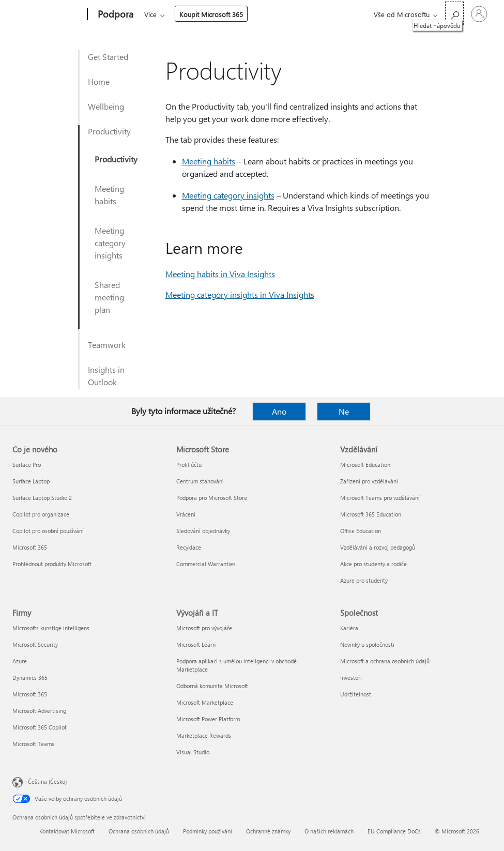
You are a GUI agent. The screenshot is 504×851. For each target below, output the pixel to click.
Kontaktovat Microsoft (67, 831)
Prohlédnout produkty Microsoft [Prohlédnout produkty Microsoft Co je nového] (52, 564)
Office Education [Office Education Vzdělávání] (361, 531)
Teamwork (107, 345)
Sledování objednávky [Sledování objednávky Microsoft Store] (203, 531)
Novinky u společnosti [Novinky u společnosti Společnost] (367, 644)
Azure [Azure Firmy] (20, 661)
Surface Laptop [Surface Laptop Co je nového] (31, 481)
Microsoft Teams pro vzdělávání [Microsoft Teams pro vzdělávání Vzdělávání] (380, 498)
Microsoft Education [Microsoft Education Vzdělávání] (365, 465)
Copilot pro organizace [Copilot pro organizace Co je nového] (41, 514)
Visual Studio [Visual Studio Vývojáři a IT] (193, 752)
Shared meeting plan (109, 297)
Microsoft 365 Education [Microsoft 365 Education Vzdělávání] (371, 514)
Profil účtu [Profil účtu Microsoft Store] (189, 465)
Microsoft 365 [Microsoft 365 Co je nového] (30, 547)
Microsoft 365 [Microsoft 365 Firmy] (30, 694)
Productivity (109, 131)
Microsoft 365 (163, 14)
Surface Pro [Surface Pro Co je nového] (27, 465)
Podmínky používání (208, 831)
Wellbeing (106, 106)
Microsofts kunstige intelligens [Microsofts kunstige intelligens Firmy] (51, 628)
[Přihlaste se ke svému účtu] (479, 14)
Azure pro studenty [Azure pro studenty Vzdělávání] (364, 580)
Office (204, 14)
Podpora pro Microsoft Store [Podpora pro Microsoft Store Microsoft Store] (212, 498)
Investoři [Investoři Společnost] (351, 678)
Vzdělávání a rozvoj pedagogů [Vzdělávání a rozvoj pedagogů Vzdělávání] (378, 547)
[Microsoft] (48, 14)
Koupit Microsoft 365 (293, 14)
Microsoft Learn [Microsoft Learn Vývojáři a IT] (196, 644)
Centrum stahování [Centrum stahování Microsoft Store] (200, 481)
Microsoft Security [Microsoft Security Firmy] (35, 644)
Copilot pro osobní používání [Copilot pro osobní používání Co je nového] (48, 531)
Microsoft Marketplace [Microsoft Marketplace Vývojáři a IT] (205, 702)
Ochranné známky (268, 831)
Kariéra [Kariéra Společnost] (349, 628)
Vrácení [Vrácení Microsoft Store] (186, 514)
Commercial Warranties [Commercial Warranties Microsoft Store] (206, 564)
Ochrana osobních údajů (139, 831)
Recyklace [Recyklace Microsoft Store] (189, 547)
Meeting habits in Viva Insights (220, 274)
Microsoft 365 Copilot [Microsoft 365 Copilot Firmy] (40, 727)
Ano (279, 411)
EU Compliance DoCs (394, 831)
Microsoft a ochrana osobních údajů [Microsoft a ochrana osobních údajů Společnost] (385, 661)
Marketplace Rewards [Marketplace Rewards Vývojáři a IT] (204, 735)
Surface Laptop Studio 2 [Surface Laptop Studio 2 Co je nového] (42, 498)
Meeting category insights (110, 243)
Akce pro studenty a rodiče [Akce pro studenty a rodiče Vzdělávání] (373, 564)
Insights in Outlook (106, 376)
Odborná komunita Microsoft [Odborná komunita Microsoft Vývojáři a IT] (212, 686)
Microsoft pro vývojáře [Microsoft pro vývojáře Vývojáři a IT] (204, 628)
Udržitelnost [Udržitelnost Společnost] (356, 694)
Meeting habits (109, 195)
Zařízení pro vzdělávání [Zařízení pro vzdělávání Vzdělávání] (369, 481)
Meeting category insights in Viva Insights (240, 294)
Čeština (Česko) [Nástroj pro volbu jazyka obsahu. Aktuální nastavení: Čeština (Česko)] (47, 781)
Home (99, 81)
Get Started (108, 57)
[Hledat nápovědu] (454, 13)
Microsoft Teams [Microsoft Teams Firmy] (33, 744)
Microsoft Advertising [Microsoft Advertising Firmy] (39, 711)
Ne (344, 411)
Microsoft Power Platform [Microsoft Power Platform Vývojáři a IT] (208, 719)
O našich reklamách (329, 831)
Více (233, 14)
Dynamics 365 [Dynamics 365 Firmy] (30, 678)
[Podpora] (114, 14)
